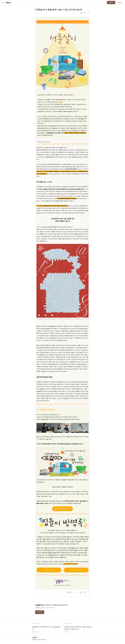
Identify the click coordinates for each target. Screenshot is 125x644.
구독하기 (111, 3)
